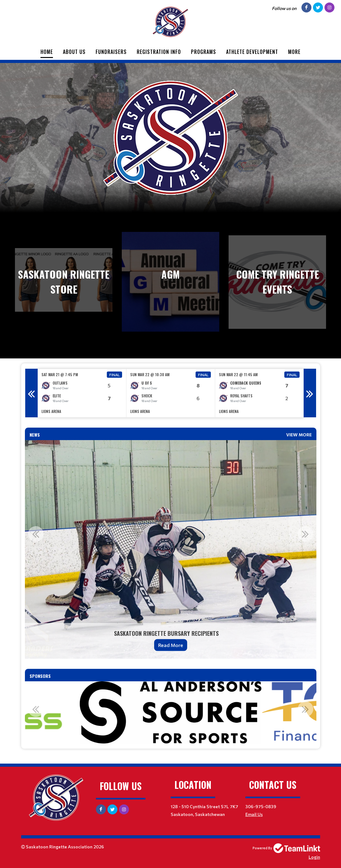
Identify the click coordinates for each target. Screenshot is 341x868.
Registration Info (159, 52)
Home (47, 52)
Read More (171, 645)
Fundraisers (111, 52)
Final (115, 375)
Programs (204, 52)
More (294, 52)
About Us (74, 52)
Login (314, 857)
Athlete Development (252, 52)
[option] (82, 393)
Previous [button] (31, 393)
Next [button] (310, 393)
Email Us (254, 814)
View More (299, 435)
